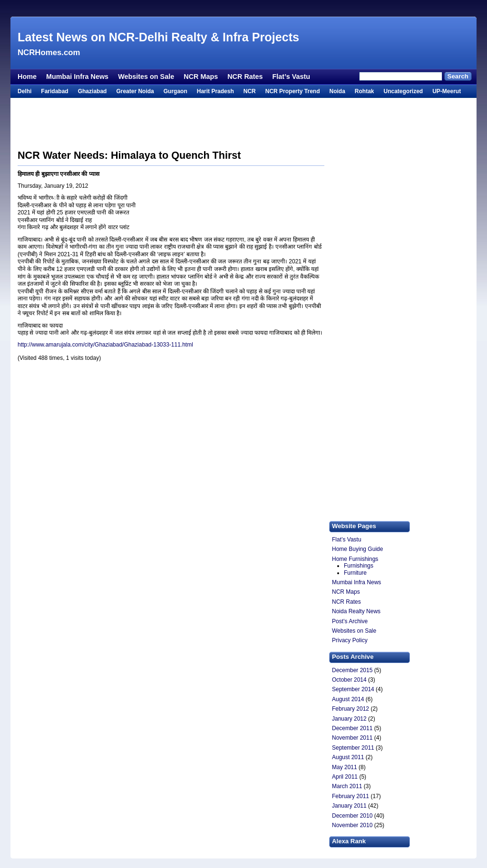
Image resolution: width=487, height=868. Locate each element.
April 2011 (345, 777)
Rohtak (365, 91)
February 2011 (351, 796)
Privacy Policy (350, 640)
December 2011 (352, 728)
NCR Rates (245, 77)
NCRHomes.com (49, 53)
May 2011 (345, 767)
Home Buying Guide (357, 549)
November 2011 (352, 738)
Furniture (355, 573)
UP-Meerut (447, 91)
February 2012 (351, 709)
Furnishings (359, 566)
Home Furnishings (355, 559)
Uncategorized (403, 91)
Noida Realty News (356, 611)
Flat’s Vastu (291, 77)
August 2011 (348, 757)
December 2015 (352, 670)
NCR (250, 91)
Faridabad (54, 91)
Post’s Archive (350, 621)
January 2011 (349, 806)
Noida (337, 91)
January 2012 (349, 719)
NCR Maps (201, 77)
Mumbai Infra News (77, 77)
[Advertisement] (243, 8)
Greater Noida (135, 91)
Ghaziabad (93, 91)
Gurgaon (175, 91)
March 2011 (347, 786)
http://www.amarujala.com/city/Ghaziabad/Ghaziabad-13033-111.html (105, 345)
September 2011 (353, 748)
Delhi (24, 91)
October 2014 (349, 680)
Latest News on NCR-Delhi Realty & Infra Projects (158, 37)
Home (27, 77)
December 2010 (352, 816)
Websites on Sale (146, 77)
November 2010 (352, 825)
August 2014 (348, 699)
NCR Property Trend (293, 91)
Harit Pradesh (215, 91)
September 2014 (353, 689)
